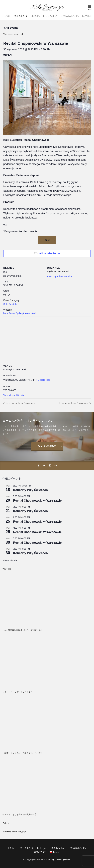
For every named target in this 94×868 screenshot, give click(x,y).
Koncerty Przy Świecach (20, 403)
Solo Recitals (10, 304)
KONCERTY (21, 16)
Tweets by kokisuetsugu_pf (14, 832)
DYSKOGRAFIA (70, 16)
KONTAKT (40, 852)
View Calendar (10, 561)
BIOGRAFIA (50, 16)
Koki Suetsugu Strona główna (55, 860)
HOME (6, 16)
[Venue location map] (47, 340)
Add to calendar (47, 253)
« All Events (11, 28)
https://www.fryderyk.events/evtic (20, 313)
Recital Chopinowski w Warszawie (37, 501)
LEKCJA (35, 16)
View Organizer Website (60, 276)
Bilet (47, 240)
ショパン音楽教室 (47, 446)
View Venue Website (14, 395)
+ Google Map (43, 380)
